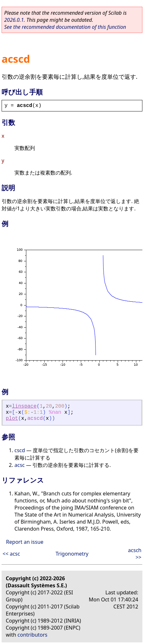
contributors (33, 635)
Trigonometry (72, 554)
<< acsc (11, 554)
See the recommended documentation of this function (65, 27)
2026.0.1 (14, 20)
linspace (24, 406)
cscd (20, 450)
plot (12, 419)
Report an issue (25, 542)
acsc (20, 465)
